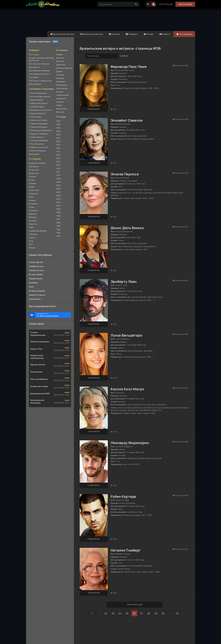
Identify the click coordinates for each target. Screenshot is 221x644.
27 (142, 613)
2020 (58, 141)
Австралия (34, 166)
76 (177, 613)
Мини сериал (62, 88)
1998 (58, 216)
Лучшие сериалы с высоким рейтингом (41, 59)
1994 (58, 229)
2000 (58, 209)
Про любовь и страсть (39, 74)
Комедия (60, 78)
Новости (165, 34)
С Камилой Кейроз (37, 113)
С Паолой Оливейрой (38, 124)
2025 (58, 124)
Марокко (33, 214)
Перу (31, 227)
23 (113, 613)
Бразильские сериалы (62, 34)
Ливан (32, 207)
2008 (58, 182)
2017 (58, 151)
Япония (32, 248)
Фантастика (62, 109)
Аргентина (34, 170)
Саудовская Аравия (38, 231)
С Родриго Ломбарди (39, 134)
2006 (58, 189)
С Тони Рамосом (36, 144)
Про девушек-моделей (39, 71)
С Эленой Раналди (37, 151)
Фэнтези (60, 112)
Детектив (61, 65)
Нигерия (33, 221)
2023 (58, 131)
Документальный (64, 68)
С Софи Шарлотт (37, 137)
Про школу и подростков (40, 81)
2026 (58, 121)
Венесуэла (34, 173)
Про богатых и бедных (39, 64)
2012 (58, 168)
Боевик (59, 54)
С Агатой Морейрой (38, 93)
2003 (58, 199)
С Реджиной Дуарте (38, 127)
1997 (58, 219)
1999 (58, 212)
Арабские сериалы (37, 163)
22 (106, 613)
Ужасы (59, 105)
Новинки (114, 34)
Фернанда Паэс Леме (129, 67)
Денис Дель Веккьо (127, 228)
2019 (58, 145)
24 (120, 613)
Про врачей (34, 67)
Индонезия (34, 190)
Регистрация (166, 4)
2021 (58, 138)
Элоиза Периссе (125, 174)
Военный (60, 61)
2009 (58, 179)
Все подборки (35, 84)
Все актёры (34, 154)
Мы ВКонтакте (52, 315)
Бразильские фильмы (91, 34)
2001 (58, 206)
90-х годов (34, 54)
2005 (58, 192)
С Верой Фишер (36, 100)
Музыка (60, 92)
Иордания (33, 194)
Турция (32, 238)
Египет (32, 180)
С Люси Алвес (35, 117)
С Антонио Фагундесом (40, 96)
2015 (58, 158)
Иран (31, 197)
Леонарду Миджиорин (130, 443)
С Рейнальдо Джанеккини (41, 130)
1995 (58, 226)
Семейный (61, 98)
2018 (58, 148)
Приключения (62, 95)
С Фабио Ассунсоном (38, 147)
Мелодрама (62, 85)
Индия (32, 187)
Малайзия (33, 210)
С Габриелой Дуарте (38, 103)
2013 (58, 165)
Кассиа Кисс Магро (127, 389)
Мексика (33, 217)
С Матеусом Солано (38, 120)
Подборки (131, 34)
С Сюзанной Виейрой (39, 140)
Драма (59, 71)
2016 (58, 155)
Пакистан (33, 224)
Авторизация (185, 4)
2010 (58, 175)
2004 (58, 195)
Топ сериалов (184, 34)
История (60, 75)
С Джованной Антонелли (40, 110)
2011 (58, 172)
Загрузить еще (135, 605)
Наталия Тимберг (126, 550)
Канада (32, 200)
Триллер (60, 102)
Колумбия (33, 204)
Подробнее (94, 109)
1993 (58, 233)
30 (163, 613)
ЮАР (31, 244)
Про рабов (34, 77)
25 (127, 613)
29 (156, 613)
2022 (58, 135)
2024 (58, 128)
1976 (58, 236)
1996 (58, 223)
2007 (58, 185)
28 (149, 613)
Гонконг (33, 177)
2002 (58, 202)
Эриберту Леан (124, 281)
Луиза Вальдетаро (126, 335)
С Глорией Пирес (37, 107)
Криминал (61, 82)
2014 (58, 162)
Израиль (33, 183)
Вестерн (60, 58)
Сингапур (33, 234)
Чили (31, 241)
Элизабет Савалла (127, 120)
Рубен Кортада (123, 496)
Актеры (148, 34)
